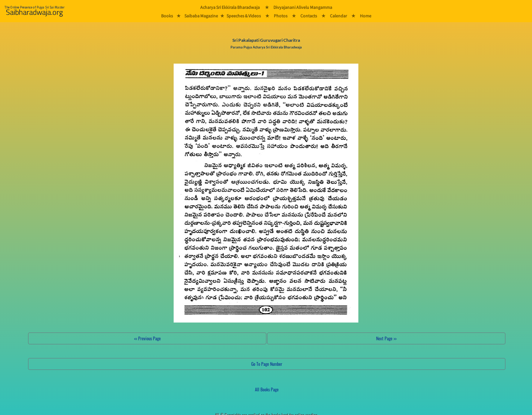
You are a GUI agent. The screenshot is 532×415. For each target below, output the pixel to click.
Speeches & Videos (244, 16)
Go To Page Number (267, 364)
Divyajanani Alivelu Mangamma (303, 7)
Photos (281, 16)
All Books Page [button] (267, 389)
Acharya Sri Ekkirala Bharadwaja (230, 7)
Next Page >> (386, 338)
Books (167, 16)
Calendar (338, 16)
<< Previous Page (147, 338)
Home (366, 16)
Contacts (309, 16)
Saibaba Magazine (201, 16)
